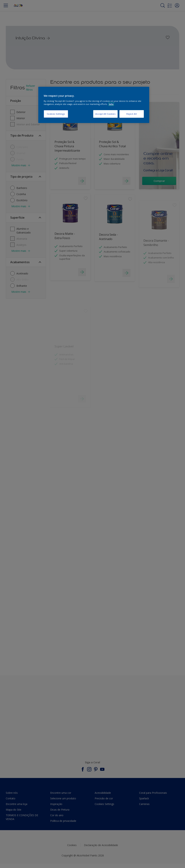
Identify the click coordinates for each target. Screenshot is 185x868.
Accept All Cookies (105, 114)
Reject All (132, 114)
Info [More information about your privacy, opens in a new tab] (111, 104)
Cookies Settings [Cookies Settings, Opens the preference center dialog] (56, 114)
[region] (94, 105)
